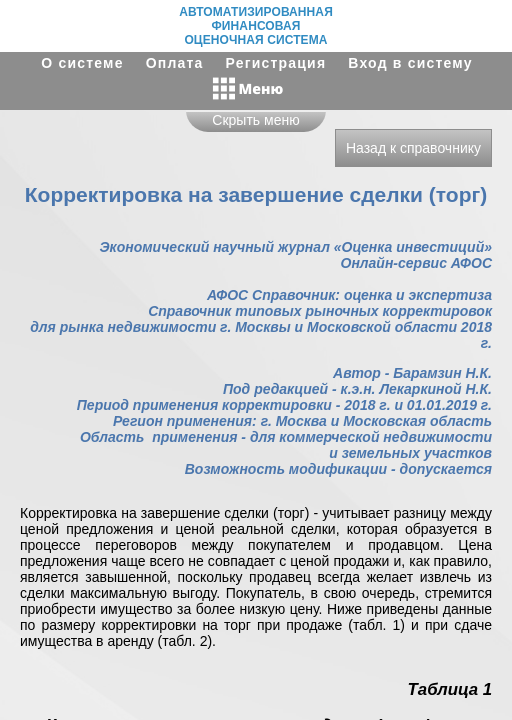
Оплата (175, 63)
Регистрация (276, 63)
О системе (82, 63)
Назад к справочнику (413, 148)
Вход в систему (410, 63)
